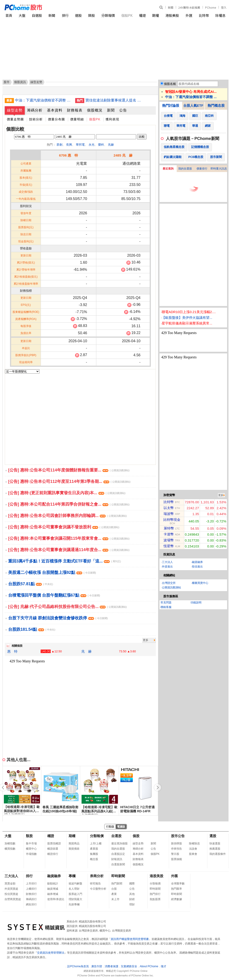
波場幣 (169, 540)
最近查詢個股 (119, 843)
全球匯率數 (178, 884)
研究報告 (95, 884)
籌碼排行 (31, 899)
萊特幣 (169, 528)
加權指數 (10, 843)
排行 (65, 15)
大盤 (22, 15)
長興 (69, 145)
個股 (136, 836)
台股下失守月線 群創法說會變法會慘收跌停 (58, 618)
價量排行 (202, 169)
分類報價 (108, 15)
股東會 (193, 854)
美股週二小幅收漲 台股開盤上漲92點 (52, 572)
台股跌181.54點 (32, 629)
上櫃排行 (31, 889)
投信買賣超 (11, 894)
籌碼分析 (35, 110)
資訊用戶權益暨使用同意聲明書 (130, 939)
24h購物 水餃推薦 (189, 7)
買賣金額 (10, 884)
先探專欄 (74, 904)
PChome (211, 7)
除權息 (220, 15)
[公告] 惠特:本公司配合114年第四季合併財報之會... (69, 504)
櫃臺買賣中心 (200, 583)
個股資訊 (20, 82)
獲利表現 (112, 119)
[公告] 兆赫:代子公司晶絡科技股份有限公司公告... (67, 607)
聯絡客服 (166, 607)
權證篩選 (53, 849)
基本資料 (55, 110)
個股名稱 (170, 84)
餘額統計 (53, 884)
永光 (92, 145)
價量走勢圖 (15, 119)
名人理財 (74, 889)
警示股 (175, 854)
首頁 (9, 15)
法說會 (193, 849)
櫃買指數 (10, 849)
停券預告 (176, 849)
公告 (123, 110)
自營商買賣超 (13, 899)
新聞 (171, 7)
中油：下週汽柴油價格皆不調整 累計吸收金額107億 (43, 100)
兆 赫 (86, 651)
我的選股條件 (218, 854)
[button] (158, 788)
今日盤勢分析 (98, 889)
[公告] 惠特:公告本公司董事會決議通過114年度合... (69, 550)
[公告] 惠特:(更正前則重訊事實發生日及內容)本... (67, 493)
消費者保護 (112, 966)
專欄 (72, 876)
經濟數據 (176, 899)
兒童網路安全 (129, 966)
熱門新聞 (117, 884)
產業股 (94, 849)
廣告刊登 (97, 966)
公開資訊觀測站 (171, 587)
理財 (132, 904)
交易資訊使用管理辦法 (51, 953)
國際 (132, 884)
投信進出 (197, 567)
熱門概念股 (216, 105)
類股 (92, 15)
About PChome (149, 966)
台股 (114, 889)
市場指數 (31, 854)
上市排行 (31, 884)
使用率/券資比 (56, 899)
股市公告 (178, 836)
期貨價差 (74, 849)
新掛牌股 (176, 843)
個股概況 (95, 110)
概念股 (94, 859)
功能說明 (196, 603)
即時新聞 (118, 876)
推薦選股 (215, 849)
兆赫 (111, 145)
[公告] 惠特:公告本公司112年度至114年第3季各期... (69, 481)
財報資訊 (117, 859)
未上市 (115, 899)
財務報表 (75, 110)
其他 (132, 894)
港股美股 (172, 15)
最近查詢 (168, 169)
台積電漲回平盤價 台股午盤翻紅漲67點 (54, 595)
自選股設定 (118, 854)
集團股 (94, 854)
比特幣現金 (172, 520)
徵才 (164, 966)
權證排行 (53, 854)
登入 (224, 7)
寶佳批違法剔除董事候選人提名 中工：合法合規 (114, 100)
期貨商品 (74, 843)
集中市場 (31, 843)
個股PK (127, 15)
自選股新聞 (118, 864)
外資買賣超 (11, 889)
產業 (114, 894)
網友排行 (31, 904)
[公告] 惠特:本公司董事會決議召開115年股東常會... (69, 538)
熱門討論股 (171, 105)
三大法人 (167, 562)
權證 (142, 15)
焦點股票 (155, 899)
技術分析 (36, 119)
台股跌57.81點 (31, 584)
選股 (78, 15)
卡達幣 (169, 534)
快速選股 (215, 843)
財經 (132, 899)
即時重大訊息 (219, 169)
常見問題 (166, 603)
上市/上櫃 (96, 843)
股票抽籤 (176, 859)
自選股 (37, 15)
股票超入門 (75, 894)
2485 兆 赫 (123, 155)
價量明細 (77, 119)
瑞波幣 (169, 514)
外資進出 (167, 567)
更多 (146, 640)
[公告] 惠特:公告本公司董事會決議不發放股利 (64, 527)
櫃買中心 (31, 849)
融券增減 (53, 894)
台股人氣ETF (193, 105)
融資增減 (53, 889)
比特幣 (204, 15)
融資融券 (197, 562)
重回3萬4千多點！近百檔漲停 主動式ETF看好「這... (65, 561)
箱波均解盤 (75, 884)
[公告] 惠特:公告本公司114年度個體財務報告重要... (69, 470)
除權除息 (194, 843)
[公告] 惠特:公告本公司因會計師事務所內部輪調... (67, 516)
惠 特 (12, 651)
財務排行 (31, 894)
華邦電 (80, 145)
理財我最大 (75, 899)
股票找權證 (54, 843)
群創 (60, 145)
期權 (156, 15)
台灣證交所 (169, 583)
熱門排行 (155, 894)
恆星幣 (169, 546)
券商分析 (97, 876)
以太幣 (169, 508)
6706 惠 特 (68, 155)
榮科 (101, 145)
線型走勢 (15, 110)
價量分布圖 (56, 119)
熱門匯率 (176, 889)
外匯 (189, 15)
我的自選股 (185, 169)
